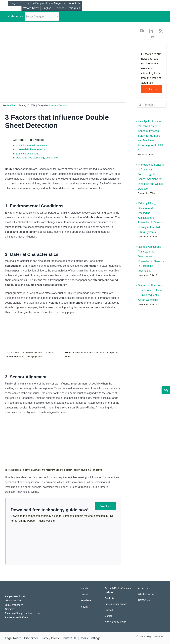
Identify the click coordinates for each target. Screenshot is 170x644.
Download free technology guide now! (37, 158)
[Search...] (151, 105)
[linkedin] (150, 31)
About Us (143, 588)
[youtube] (142, 31)
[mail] (151, 38)
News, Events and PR (116, 622)
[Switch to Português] (74, 8)
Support (109, 610)
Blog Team (12, 105)
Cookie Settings (90, 638)
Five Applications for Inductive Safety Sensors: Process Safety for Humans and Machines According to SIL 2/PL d (151, 136)
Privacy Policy (50, 638)
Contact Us (144, 600)
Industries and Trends (116, 604)
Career (108, 616)
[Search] (140, 105)
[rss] (159, 31)
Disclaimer (31, 638)
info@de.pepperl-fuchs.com (26, 613)
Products (109, 598)
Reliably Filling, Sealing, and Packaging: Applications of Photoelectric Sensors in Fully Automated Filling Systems (151, 218)
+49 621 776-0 (20, 617)
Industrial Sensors (58, 105)
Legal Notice (13, 638)
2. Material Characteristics (31, 149)
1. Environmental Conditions (32, 145)
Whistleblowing (146, 594)
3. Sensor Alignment (27, 154)
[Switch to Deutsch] (59, 8)
